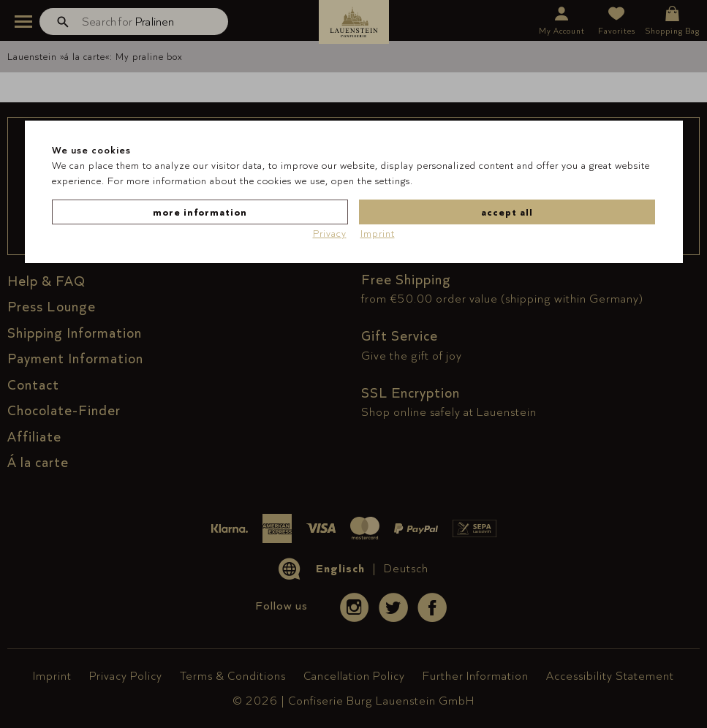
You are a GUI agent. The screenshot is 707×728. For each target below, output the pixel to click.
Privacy (330, 233)
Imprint (378, 233)
